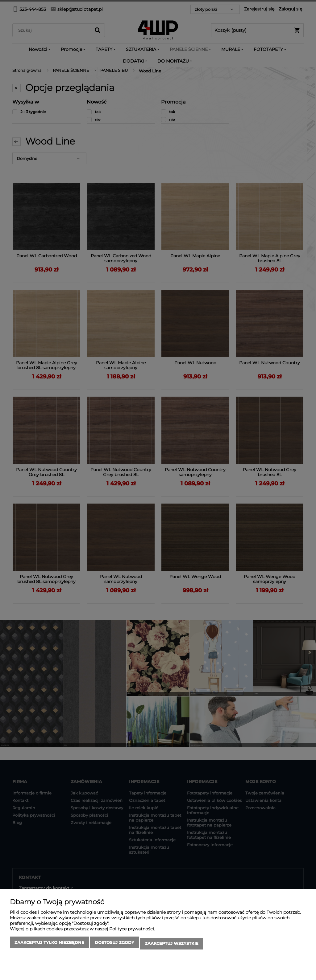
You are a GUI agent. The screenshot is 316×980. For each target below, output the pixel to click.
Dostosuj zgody (114, 945)
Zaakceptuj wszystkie (172, 945)
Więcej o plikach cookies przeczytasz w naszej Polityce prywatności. (82, 931)
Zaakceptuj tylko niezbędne (49, 945)
